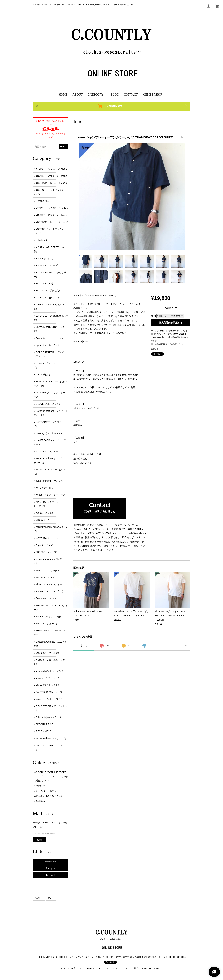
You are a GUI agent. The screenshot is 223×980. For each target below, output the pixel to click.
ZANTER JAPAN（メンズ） (50, 692)
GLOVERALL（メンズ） (48, 404)
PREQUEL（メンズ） (47, 552)
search (64, 146)
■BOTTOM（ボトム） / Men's (51, 183)
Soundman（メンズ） (47, 598)
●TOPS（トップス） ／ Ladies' (52, 208)
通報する (155, 349)
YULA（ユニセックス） (48, 685)
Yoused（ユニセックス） (49, 678)
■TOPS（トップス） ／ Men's (51, 169)
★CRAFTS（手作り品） (48, 291)
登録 (39, 840)
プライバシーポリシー (47, 791)
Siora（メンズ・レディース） (51, 584)
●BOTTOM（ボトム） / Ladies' (52, 222)
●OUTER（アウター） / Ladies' (52, 215)
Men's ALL (42, 201)
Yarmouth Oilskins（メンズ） (51, 671)
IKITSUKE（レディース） (49, 451)
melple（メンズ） (45, 513)
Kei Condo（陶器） (46, 488)
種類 (153, 316)
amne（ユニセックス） (48, 298)
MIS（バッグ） (44, 520)
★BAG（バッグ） (45, 258)
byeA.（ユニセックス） (48, 345)
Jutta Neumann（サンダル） (51, 481)
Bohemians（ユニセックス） (51, 338)
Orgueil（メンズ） (45, 545)
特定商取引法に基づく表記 (49, 796)
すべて (84, 645)
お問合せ (40, 786)
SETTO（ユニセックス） (49, 570)
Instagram (51, 868)
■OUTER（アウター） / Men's (52, 176)
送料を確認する (180, 334)
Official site (51, 862)
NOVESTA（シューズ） (48, 538)
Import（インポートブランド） (52, 699)
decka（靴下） (43, 375)
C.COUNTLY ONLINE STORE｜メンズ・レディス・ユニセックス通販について (51, 776)
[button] (97, 95)
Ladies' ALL (43, 240)
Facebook (51, 875)
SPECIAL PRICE (44, 724)
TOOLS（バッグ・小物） (49, 617)
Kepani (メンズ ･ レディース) (51, 495)
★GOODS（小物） (46, 284)
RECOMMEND (43, 731)
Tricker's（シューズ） (47, 624)
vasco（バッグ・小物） (48, 653)
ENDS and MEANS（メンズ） (52, 738)
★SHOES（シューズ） (48, 265)
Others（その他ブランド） (50, 717)
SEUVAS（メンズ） (46, 577)
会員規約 (40, 801)
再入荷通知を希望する (171, 323)
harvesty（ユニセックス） (49, 433)
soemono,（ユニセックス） (50, 591)
